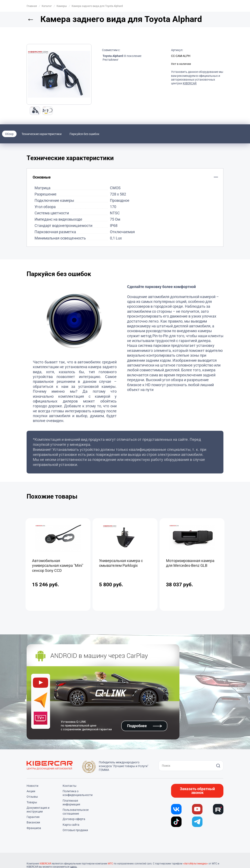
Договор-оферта (74, 819)
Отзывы (32, 797)
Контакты (70, 786)
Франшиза (34, 828)
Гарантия (33, 817)
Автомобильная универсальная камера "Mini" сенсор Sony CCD (58, 566)
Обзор (9, 134)
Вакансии (33, 822)
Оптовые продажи (75, 830)
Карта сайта (71, 825)
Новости (32, 786)
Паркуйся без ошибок (84, 134)
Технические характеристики (42, 134)
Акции (31, 791)
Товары (32, 802)
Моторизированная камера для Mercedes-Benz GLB (190, 563)
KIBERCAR (190, 83)
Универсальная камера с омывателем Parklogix (121, 563)
